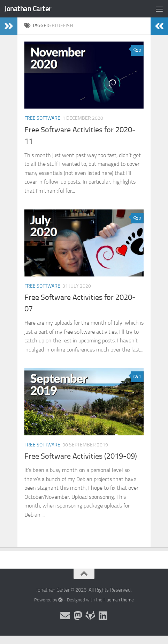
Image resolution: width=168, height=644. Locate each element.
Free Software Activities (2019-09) (81, 456)
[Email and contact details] (65, 616)
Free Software (42, 118)
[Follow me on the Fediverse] (78, 616)
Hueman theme (119, 600)
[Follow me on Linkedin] (103, 616)
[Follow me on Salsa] (90, 616)
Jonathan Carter (28, 9)
